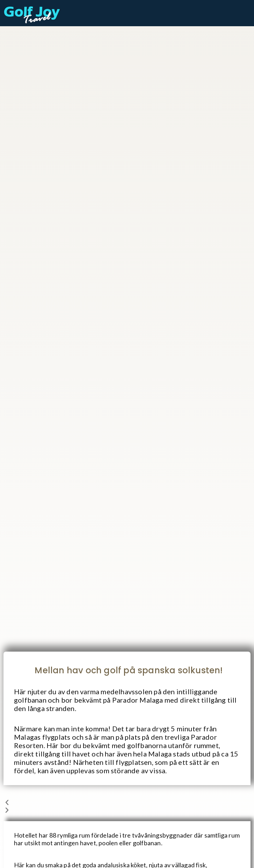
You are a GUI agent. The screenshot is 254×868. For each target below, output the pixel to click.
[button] (127, 803)
